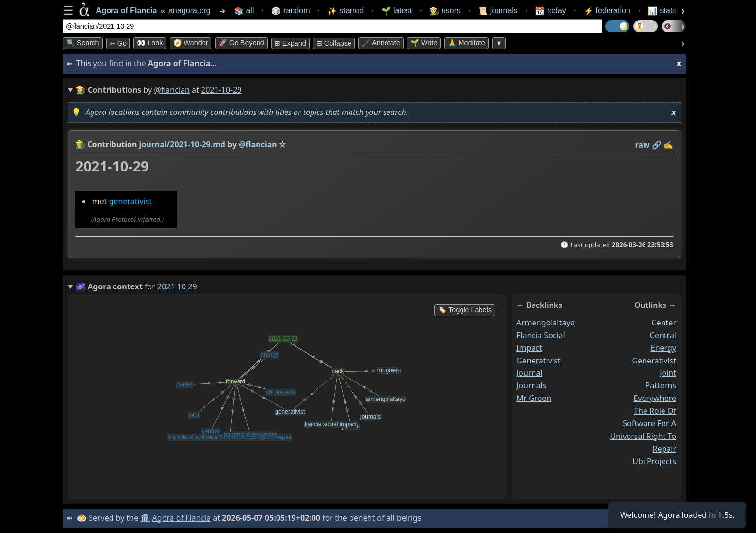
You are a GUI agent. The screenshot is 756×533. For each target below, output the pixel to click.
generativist (131, 201)
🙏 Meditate (467, 43)
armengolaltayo (546, 323)
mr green (534, 398)
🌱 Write (424, 43)
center (664, 323)
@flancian (172, 90)
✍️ (668, 145)
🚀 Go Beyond (241, 43)
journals (531, 385)
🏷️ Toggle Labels (465, 310)
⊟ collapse (334, 43)
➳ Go (118, 43)
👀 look (150, 43)
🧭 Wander (191, 43)
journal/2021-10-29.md (182, 144)
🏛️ (145, 518)
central (663, 335)
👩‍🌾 (80, 144)
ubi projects (654, 461)
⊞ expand (290, 43)
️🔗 (657, 145)
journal (530, 373)
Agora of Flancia (182, 518)
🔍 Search (83, 43)
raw (643, 145)
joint (668, 373)
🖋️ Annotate (381, 43)
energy (664, 348)
